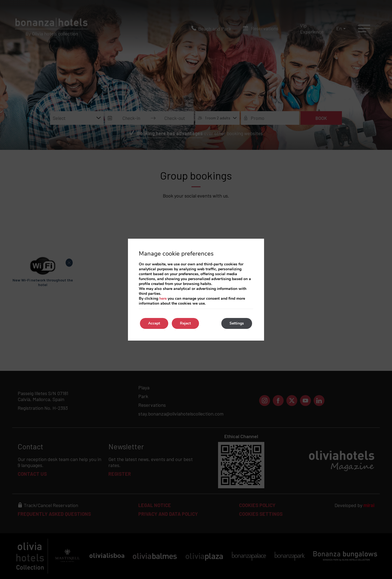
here (163, 298)
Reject (185, 323)
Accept (154, 323)
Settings (237, 323)
